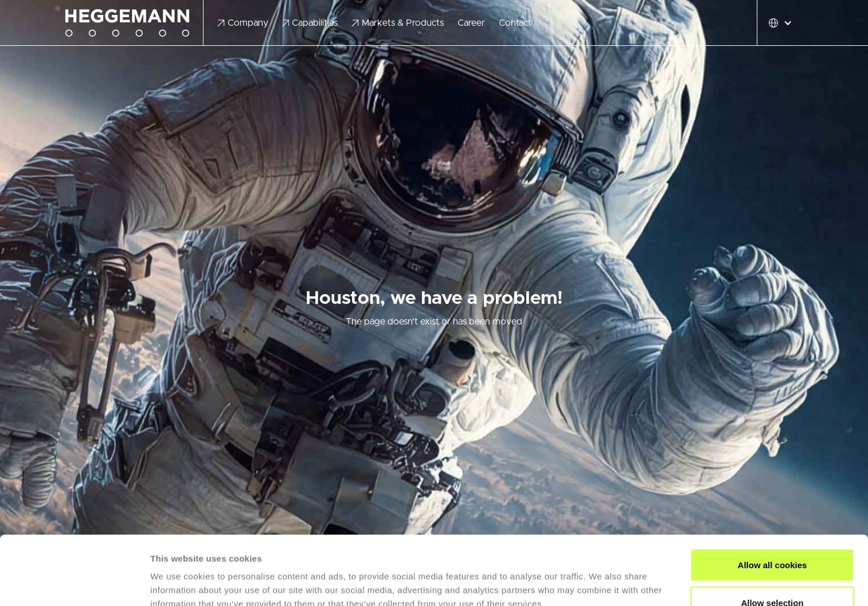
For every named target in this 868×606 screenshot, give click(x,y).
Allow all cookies (773, 500)
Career (471, 23)
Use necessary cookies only (772, 575)
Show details (602, 576)
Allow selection (772, 538)
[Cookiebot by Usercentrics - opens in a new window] (74, 584)
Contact (515, 23)
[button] (243, 23)
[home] (134, 23)
